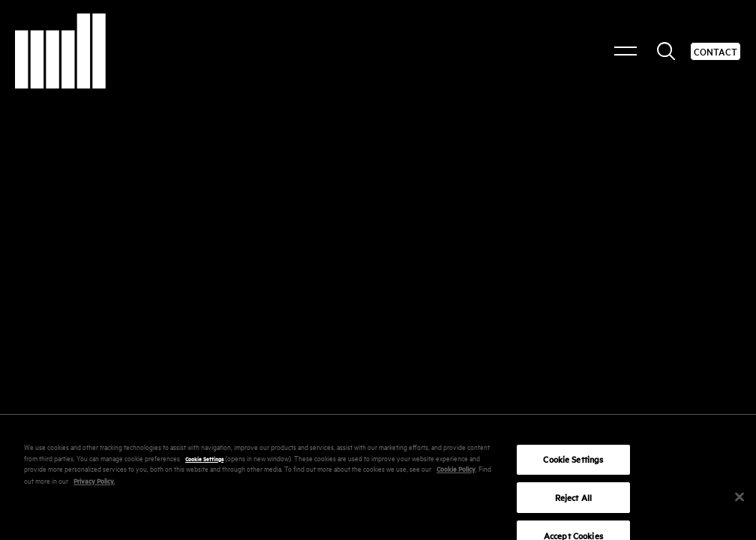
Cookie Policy (456, 475)
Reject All (573, 504)
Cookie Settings (204, 464)
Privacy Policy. (94, 486)
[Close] (739, 503)
